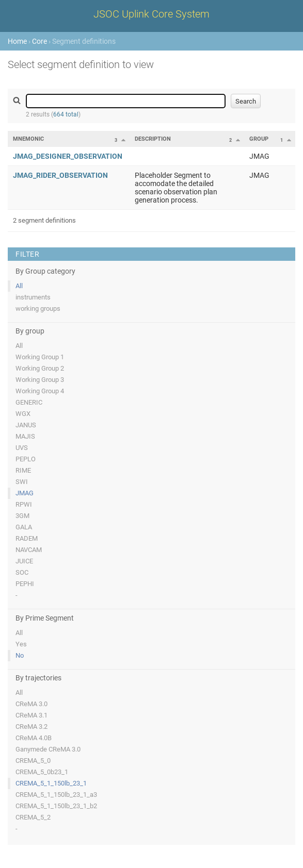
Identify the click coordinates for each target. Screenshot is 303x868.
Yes (21, 644)
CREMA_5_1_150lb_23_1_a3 (56, 795)
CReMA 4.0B (34, 738)
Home (17, 41)
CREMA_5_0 (33, 761)
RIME (23, 470)
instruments (33, 297)
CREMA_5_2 (33, 817)
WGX (23, 414)
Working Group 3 (40, 380)
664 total (66, 114)
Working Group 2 (40, 368)
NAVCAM (29, 550)
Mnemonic (28, 139)
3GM (22, 516)
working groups (38, 308)
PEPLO (26, 459)
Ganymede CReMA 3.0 (48, 749)
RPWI (24, 504)
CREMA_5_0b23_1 (42, 772)
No (20, 655)
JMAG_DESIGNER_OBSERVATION (68, 156)
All (19, 286)
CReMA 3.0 (31, 704)
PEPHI (25, 584)
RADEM (27, 538)
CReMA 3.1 (31, 715)
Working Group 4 (40, 391)
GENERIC (29, 402)
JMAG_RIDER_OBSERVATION (60, 175)
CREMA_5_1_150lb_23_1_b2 (56, 806)
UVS (22, 448)
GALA (24, 527)
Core (39, 41)
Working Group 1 (40, 357)
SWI (22, 482)
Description (153, 139)
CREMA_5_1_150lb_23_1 (51, 783)
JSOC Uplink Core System (151, 14)
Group (259, 139)
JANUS (26, 425)
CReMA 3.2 (31, 727)
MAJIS (25, 436)
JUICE (24, 561)
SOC (22, 572)
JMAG (25, 493)
